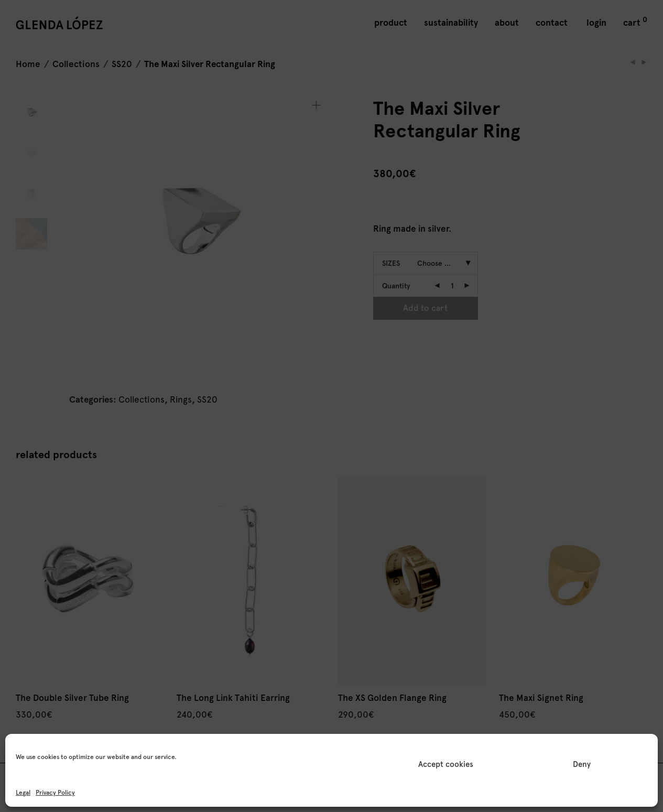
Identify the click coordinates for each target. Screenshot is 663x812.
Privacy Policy (55, 793)
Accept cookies (446, 764)
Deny (582, 764)
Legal (23, 793)
